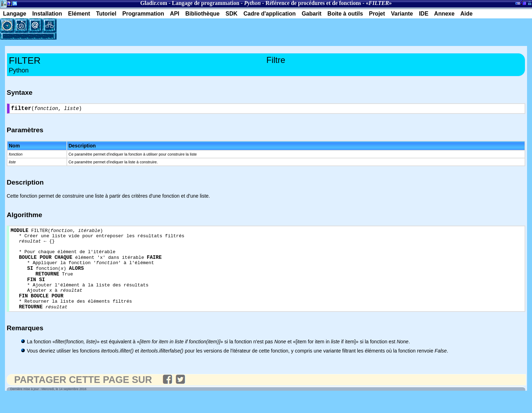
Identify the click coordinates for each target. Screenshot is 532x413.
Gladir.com (154, 3)
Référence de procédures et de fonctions (313, 3)
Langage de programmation (206, 3)
